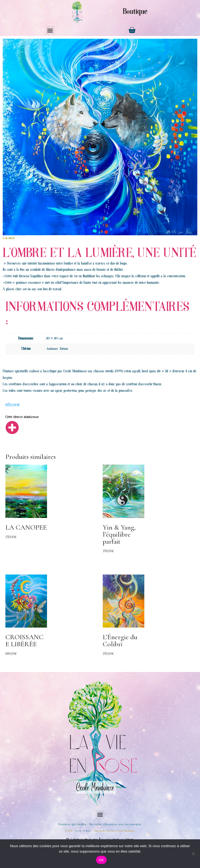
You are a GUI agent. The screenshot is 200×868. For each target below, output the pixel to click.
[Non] (193, 854)
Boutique (135, 12)
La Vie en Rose (83, 831)
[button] (50, 30)
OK (101, 860)
